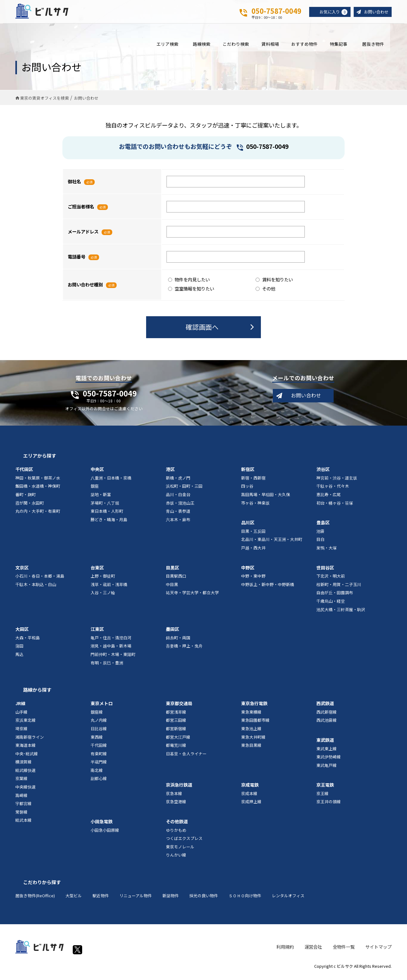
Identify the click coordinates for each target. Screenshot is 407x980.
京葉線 (21, 781)
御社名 (74, 184)
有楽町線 (99, 756)
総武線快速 (26, 773)
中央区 (97, 472)
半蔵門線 (99, 765)
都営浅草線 (176, 715)
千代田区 (24, 472)
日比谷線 (99, 731)
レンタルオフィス (288, 899)
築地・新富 (101, 498)
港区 (170, 472)
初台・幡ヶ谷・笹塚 (335, 506)
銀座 (95, 489)
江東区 (97, 632)
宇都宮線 (24, 807)
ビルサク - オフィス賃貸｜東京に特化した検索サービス (46, 12)
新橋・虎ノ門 (178, 481)
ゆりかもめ (176, 833)
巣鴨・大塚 (327, 551)
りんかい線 (176, 858)
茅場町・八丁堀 (105, 506)
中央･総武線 (27, 756)
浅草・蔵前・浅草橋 (109, 587)
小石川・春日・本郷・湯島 (40, 579)
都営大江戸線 (178, 740)
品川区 (248, 526)
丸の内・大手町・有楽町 (38, 514)
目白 (320, 542)
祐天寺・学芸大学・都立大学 (192, 596)
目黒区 (172, 570)
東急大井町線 (253, 740)
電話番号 (77, 260)
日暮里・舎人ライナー (186, 756)
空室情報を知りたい (191, 291)
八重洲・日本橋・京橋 (111, 481)
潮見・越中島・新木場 (111, 649)
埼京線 (21, 731)
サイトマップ (378, 949)
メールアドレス (83, 235)
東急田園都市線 (255, 723)
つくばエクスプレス (184, 841)
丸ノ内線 (99, 723)
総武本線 (24, 823)
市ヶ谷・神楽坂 (255, 506)
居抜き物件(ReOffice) (35, 899)
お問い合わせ (375, 12)
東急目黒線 (251, 748)
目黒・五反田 (253, 534)
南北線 (97, 773)
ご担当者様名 (81, 210)
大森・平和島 (28, 640)
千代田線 (99, 748)
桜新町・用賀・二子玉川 (339, 587)
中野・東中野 (253, 579)
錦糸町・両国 (178, 640)
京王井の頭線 (329, 805)
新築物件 (171, 899)
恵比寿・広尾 (329, 498)
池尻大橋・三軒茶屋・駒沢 (341, 612)
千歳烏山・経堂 (331, 604)
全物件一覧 (344, 949)
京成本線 (249, 796)
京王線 (322, 796)
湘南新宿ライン (30, 740)
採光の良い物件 (204, 899)
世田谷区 (325, 570)
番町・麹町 (26, 498)
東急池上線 (251, 731)
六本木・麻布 (178, 522)
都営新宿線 (176, 731)
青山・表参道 (178, 514)
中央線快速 (26, 790)
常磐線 (21, 815)
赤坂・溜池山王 (180, 506)
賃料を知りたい (274, 282)
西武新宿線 (327, 715)
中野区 (248, 570)
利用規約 (285, 949)
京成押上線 (251, 805)
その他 (265, 291)
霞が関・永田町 (30, 506)
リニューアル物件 (136, 899)
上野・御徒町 (103, 579)
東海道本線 (26, 748)
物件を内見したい (189, 282)
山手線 (21, 715)
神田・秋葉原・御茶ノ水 (38, 481)
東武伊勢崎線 (329, 760)
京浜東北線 (26, 723)
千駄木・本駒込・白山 (36, 587)
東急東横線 (251, 715)
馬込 (19, 657)
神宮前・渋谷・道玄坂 (337, 481)
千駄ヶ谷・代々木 (333, 489)
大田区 (22, 632)
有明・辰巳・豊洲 (107, 666)
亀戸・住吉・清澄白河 (111, 640)
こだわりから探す (42, 885)
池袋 (320, 534)
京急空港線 (176, 805)
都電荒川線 (176, 748)
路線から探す (37, 693)
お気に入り (331, 12)
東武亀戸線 (327, 768)
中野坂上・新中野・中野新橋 (268, 587)
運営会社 (313, 949)
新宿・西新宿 (253, 481)
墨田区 (172, 632)
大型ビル (74, 899)
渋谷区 (323, 472)
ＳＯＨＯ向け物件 (245, 899)
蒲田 (19, 649)
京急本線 (174, 796)
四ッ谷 (247, 489)
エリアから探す (40, 459)
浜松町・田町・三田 (184, 489)
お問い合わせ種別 (85, 288)
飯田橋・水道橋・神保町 (38, 489)
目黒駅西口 (176, 579)
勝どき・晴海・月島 (109, 522)
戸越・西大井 (253, 551)
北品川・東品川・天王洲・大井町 (272, 542)
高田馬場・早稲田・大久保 (266, 498)
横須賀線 (24, 765)
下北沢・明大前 (331, 579)
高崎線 (21, 798)
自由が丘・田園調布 (335, 596)
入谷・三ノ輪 (103, 596)
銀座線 (97, 715)
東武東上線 (327, 751)
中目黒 (172, 587)
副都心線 (99, 781)
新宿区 (248, 472)
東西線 (97, 740)
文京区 (22, 570)
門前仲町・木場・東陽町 (113, 657)
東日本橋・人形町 (107, 514)
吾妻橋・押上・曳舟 (184, 649)
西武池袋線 (327, 723)
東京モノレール (180, 849)
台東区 (97, 570)
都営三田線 (176, 723)
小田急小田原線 (105, 833)
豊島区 (323, 526)
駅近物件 (101, 899)
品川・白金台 (178, 498)
